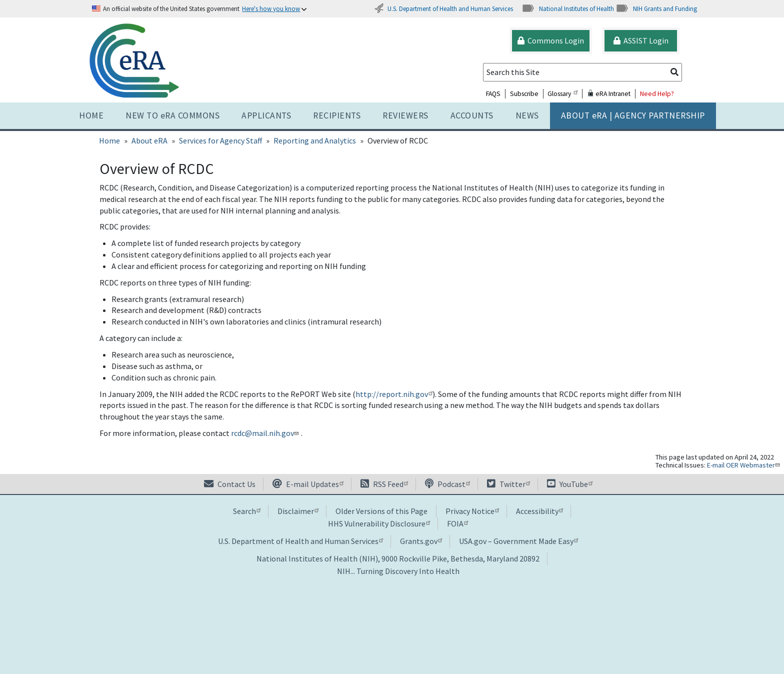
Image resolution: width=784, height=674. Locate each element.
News (527, 115)
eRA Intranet (609, 94)
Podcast (447, 484)
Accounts (472, 115)
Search (247, 511)
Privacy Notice (472, 511)
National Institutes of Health (568, 8)
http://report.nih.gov (394, 394)
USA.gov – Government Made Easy (518, 541)
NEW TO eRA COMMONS (172, 115)
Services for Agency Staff (220, 140)
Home (91, 115)
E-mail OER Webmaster (744, 465)
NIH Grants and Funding (656, 8)
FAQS (493, 94)
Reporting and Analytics (315, 140)
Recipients (337, 115)
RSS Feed (384, 484)
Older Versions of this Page (381, 511)
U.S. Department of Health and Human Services (443, 8)
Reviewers (405, 115)
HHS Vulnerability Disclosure (379, 523)
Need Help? (657, 94)
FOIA (457, 523)
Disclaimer (298, 511)
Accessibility (539, 511)
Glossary (562, 94)
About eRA (149, 140)
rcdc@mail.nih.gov (266, 433)
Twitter (508, 484)
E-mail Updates (308, 484)
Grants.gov (421, 541)
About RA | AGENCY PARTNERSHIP (633, 115)
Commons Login (551, 40)
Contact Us (230, 484)
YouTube (570, 484)
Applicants (266, 115)
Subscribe (524, 94)
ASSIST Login (641, 40)
